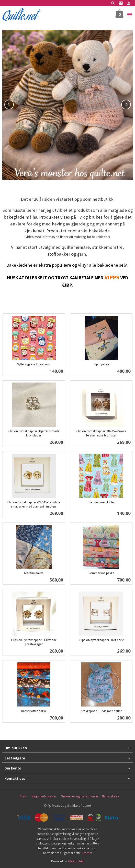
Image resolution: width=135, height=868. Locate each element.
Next (131, 104)
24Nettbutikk (76, 861)
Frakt (24, 796)
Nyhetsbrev (111, 796)
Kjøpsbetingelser (44, 796)
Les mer (87, 853)
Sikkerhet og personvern (79, 796)
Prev (13, 104)
